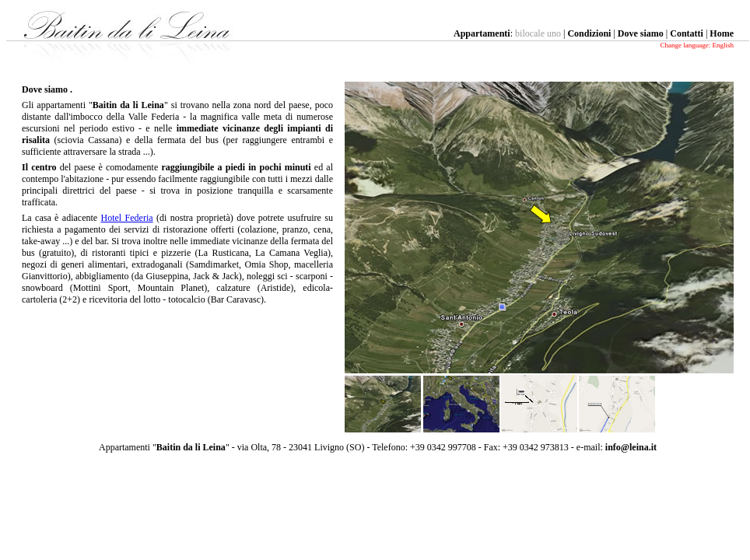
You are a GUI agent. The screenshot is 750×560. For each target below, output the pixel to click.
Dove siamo (641, 33)
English (723, 45)
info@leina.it (631, 447)
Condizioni (589, 33)
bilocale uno (538, 33)
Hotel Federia (127, 218)
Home (722, 33)
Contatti (687, 33)
